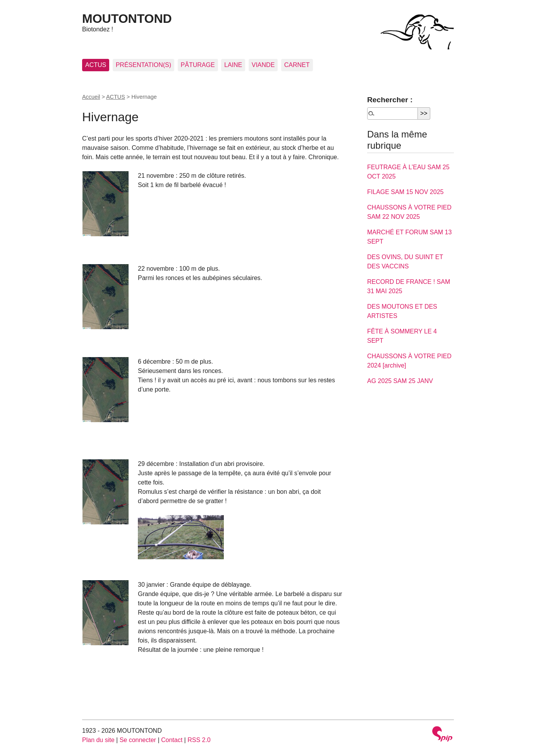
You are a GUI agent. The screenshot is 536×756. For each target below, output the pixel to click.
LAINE (233, 65)
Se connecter (138, 740)
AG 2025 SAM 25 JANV (400, 381)
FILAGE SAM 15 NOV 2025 (405, 192)
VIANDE (263, 65)
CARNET (297, 65)
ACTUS (96, 65)
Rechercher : (390, 100)
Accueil (91, 97)
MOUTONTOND (127, 19)
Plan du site (98, 740)
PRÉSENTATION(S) (143, 65)
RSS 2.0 (199, 740)
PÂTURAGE (198, 65)
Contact (172, 740)
